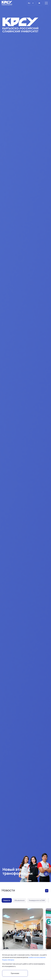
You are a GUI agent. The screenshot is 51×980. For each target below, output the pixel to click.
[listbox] (31, 3)
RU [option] (29, 3)
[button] (20, 881)
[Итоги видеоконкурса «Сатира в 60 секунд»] (23, 939)
